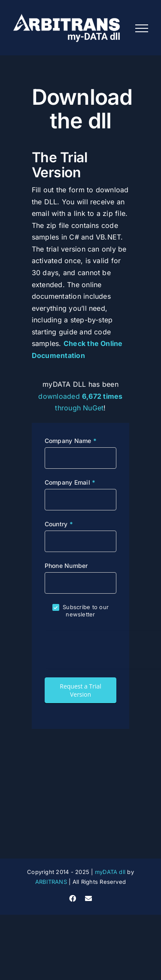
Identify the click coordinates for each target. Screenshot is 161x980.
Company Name (71, 441)
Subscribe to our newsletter (80, 611)
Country (59, 524)
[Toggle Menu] (142, 28)
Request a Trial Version (80, 690)
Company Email (70, 482)
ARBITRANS (51, 882)
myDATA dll (110, 872)
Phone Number (66, 566)
